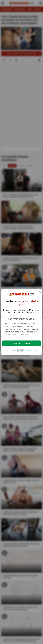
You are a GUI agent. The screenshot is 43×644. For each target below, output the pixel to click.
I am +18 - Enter (21, 343)
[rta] (21, 351)
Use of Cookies (10, 350)
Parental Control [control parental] (31, 350)
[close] (40, 292)
